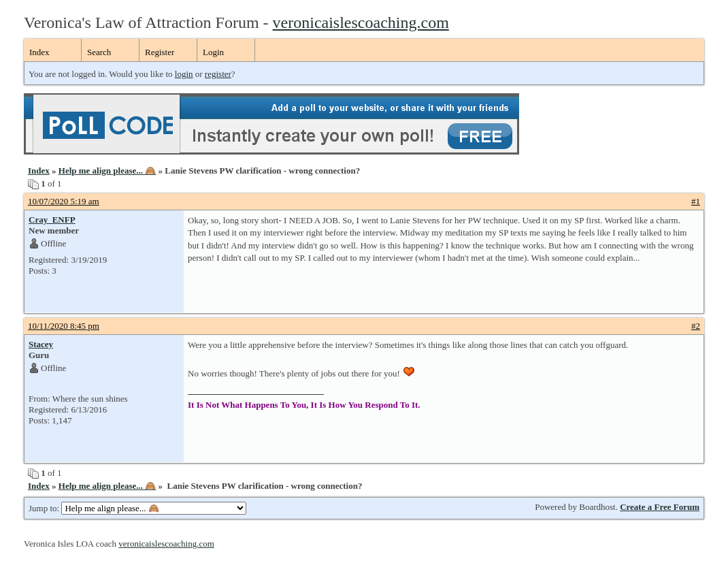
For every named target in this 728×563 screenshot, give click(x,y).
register (218, 74)
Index (39, 52)
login (184, 74)
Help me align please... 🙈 (107, 171)
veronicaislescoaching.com (361, 22)
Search (99, 52)
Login (213, 52)
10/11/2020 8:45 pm (64, 326)
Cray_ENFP (52, 220)
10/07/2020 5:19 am (64, 201)
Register (160, 52)
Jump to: (137, 508)
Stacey (41, 344)
